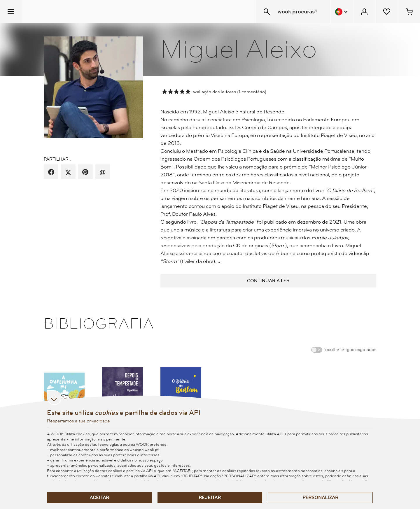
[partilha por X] (68, 172)
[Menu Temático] (11, 12)
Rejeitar (210, 498)
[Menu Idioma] (342, 12)
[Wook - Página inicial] (57, 12)
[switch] (317, 350)
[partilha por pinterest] (85, 172)
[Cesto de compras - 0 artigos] (409, 12)
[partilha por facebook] (51, 172)
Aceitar (99, 498)
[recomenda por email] (103, 172)
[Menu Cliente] (364, 12)
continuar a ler (268, 281)
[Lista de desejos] (387, 12)
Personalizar (320, 498)
